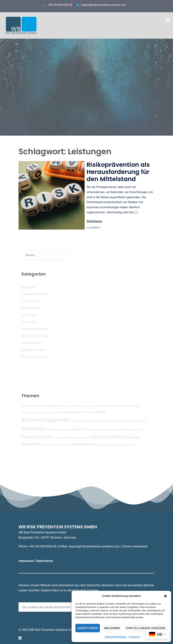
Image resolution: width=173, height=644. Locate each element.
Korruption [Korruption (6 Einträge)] (88, 412)
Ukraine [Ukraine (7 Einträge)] (65, 444)
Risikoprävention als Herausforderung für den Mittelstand (118, 172)
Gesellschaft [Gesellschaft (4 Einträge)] (133, 406)
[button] (165, 596)
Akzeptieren (88, 628)
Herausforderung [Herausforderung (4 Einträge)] (31, 412)
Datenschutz (45, 561)
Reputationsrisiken (34, 350)
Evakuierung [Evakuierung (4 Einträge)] (119, 406)
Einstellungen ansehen (146, 628)
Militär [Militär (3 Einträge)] (144, 421)
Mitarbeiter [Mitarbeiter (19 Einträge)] (33, 429)
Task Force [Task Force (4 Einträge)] (53, 445)
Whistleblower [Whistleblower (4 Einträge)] (122, 445)
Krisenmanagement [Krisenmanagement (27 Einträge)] (45, 420)
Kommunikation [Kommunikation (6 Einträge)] (70, 412)
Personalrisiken (32, 343)
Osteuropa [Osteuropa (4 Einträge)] (113, 430)
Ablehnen (112, 628)
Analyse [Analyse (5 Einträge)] (40, 406)
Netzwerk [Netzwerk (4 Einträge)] (66, 430)
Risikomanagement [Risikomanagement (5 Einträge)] (78, 437)
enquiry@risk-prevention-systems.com (104, 5)
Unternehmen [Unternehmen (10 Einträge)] (83, 444)
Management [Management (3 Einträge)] (135, 421)
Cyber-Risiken (30, 301)
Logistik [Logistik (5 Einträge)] (123, 421)
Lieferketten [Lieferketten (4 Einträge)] (111, 421)
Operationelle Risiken (35, 336)
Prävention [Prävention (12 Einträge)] (31, 437)
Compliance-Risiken (35, 294)
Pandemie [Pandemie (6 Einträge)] (126, 429)
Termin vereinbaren (135, 546)
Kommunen (29, 322)
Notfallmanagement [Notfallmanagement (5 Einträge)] (94, 430)
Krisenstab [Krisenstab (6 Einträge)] (97, 421)
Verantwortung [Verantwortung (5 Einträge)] (104, 445)
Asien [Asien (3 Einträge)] (74, 406)
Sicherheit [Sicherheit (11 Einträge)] (30, 444)
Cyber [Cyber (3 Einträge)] (92, 406)
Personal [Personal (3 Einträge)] (138, 430)
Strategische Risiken (35, 357)
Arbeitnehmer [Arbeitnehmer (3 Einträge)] (65, 406)
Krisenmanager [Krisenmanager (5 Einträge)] (80, 421)
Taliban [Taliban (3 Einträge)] (43, 445)
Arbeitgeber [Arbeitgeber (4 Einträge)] (52, 406)
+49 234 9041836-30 (60, 5)
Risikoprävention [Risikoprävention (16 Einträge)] (108, 437)
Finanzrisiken (30, 308)
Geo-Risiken (29, 315)
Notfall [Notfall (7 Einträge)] (76, 429)
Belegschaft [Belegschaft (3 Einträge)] (83, 406)
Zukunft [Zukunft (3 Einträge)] (133, 445)
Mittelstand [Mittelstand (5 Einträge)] (53, 430)
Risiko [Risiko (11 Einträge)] (47, 437)
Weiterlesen (94, 221)
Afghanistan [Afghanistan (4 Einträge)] (28, 406)
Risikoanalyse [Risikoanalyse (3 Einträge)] (59, 438)
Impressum (134, 637)
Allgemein (93, 228)
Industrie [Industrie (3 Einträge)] (44, 413)
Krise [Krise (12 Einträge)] (101, 412)
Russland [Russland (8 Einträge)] (133, 437)
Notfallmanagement (35, 329)
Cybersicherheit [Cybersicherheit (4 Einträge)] (103, 406)
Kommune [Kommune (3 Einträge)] (54, 413)
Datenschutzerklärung (116, 637)
